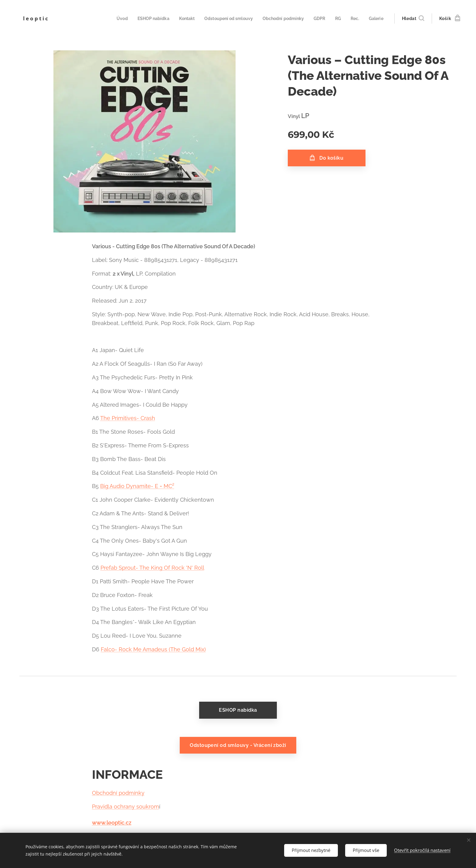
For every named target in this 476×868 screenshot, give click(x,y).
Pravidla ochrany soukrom (126, 807)
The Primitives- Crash (128, 418)
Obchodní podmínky (118, 793)
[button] (413, 19)
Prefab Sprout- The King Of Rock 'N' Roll (152, 568)
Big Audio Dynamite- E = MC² (137, 486)
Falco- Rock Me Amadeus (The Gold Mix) (153, 649)
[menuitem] (109, 19)
